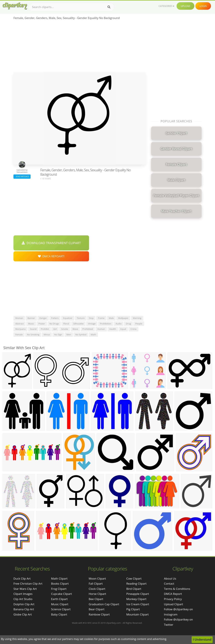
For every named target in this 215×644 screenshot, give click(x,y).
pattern (55, 318)
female (19, 334)
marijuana (20, 329)
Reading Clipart (136, 584)
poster (42, 324)
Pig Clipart (133, 609)
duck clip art (22, 578)
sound (33, 329)
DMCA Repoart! (51, 256)
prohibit (45, 329)
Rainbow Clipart (99, 614)
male (111, 318)
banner (31, 318)
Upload (185, 6)
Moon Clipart (97, 578)
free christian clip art (28, 584)
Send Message (22, 176)
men (69, 334)
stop (91, 318)
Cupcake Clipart (61, 594)
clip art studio (23, 599)
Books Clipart (60, 584)
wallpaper (123, 318)
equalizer (68, 318)
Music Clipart (60, 604)
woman (19, 318)
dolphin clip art (24, 604)
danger (43, 318)
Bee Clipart (96, 599)
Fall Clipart (96, 584)
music (31, 324)
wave (75, 329)
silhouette (78, 324)
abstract (19, 324)
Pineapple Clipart (138, 594)
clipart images (23, 594)
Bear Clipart (96, 609)
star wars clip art (25, 589)
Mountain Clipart (137, 614)
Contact (169, 584)
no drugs (54, 324)
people (139, 324)
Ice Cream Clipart (138, 604)
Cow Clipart (134, 578)
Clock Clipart (97, 589)
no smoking (33, 334)
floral (66, 324)
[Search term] (71, 7)
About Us (170, 578)
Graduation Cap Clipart (104, 604)
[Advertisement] (79, 47)
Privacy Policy (173, 599)
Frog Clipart (59, 589)
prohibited (88, 329)
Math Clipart (59, 578)
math (93, 334)
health (113, 329)
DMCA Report (173, 594)
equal (123, 329)
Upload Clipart (174, 604)
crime (133, 329)
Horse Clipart (97, 594)
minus (47, 334)
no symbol (81, 334)
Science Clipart (61, 609)
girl (55, 329)
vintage (92, 324)
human (101, 329)
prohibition (106, 324)
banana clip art (24, 609)
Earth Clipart (59, 599)
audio (119, 324)
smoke (65, 329)
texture (81, 318)
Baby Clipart (59, 614)
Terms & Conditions (177, 589)
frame (101, 318)
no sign (58, 334)
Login (203, 6)
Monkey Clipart (136, 599)
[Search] (109, 7)
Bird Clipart (134, 589)
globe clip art (23, 614)
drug (128, 324)
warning (137, 318)
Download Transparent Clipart (51, 243)
